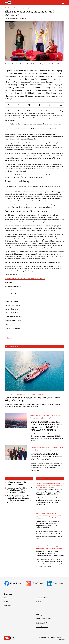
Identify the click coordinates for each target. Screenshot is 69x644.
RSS (49, 637)
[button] (8, 105)
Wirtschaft (7, 606)
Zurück (9, 338)
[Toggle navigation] (63, 3)
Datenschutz (60, 637)
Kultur (6, 602)
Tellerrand (39, 602)
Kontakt (53, 637)
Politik (6, 598)
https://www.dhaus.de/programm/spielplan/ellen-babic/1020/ (24, 279)
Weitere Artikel (14, 347)
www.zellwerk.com (42, 627)
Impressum (62, 639)
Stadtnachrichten (43, 478)
